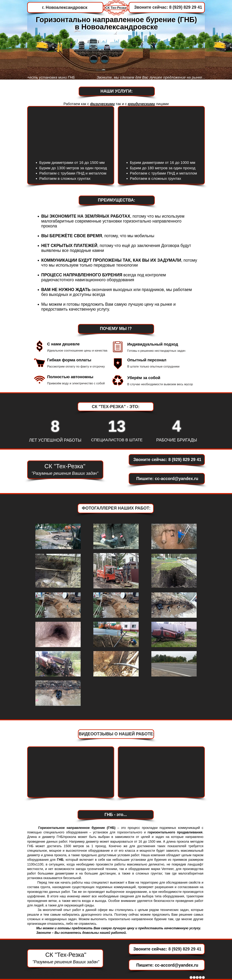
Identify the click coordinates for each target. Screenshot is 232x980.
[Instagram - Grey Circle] (203, 977)
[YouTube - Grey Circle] (200, 977)
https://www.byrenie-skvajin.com (72, 977)
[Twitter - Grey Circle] (194, 977)
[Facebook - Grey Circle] (191, 977)
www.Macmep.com (59, 972)
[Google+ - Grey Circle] (197, 977)
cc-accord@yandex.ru (177, 479)
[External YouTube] (161, 131)
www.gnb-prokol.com (60, 975)
